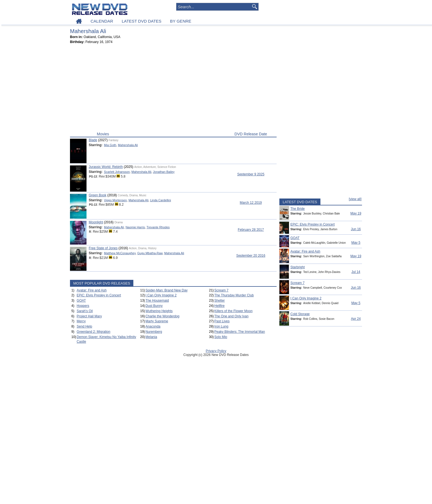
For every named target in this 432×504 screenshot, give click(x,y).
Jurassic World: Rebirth (106, 167)
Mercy (81, 321)
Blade (93, 140)
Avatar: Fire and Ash (92, 290)
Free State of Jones (103, 248)
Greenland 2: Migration (93, 332)
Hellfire (219, 306)
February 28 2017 (251, 230)
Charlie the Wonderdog (162, 316)
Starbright (298, 267)
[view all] (355, 199)
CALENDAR (102, 21)
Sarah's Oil (85, 311)
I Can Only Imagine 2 (161, 295)
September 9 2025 (251, 174)
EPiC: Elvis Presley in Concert (99, 295)
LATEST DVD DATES (142, 21)
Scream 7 (221, 290)
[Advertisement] (173, 89)
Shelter (220, 301)
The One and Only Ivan (231, 316)
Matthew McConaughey (120, 253)
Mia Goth (110, 145)
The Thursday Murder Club (234, 295)
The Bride (298, 209)
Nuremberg (154, 332)
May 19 (356, 213)
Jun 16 (356, 229)
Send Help (84, 326)
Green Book (98, 195)
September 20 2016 (251, 256)
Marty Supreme (157, 321)
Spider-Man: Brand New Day (167, 290)
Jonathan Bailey (164, 172)
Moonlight (96, 222)
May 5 (356, 243)
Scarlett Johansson (117, 172)
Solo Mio (221, 337)
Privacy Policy (216, 351)
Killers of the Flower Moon (233, 311)
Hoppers (83, 306)
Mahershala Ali (128, 145)
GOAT (81, 301)
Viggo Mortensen (115, 200)
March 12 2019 (251, 203)
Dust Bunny (154, 306)
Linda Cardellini (161, 200)
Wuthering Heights (159, 311)
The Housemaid (157, 301)
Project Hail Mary (89, 316)
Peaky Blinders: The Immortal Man (240, 332)
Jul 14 (356, 272)
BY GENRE (181, 21)
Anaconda (153, 326)
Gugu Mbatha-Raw (150, 253)
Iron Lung (221, 326)
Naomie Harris (135, 227)
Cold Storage (300, 314)
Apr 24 (356, 319)
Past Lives (222, 321)
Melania (151, 337)
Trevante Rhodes (158, 227)
